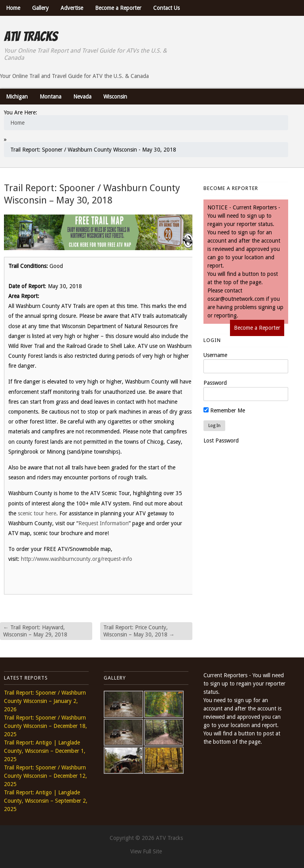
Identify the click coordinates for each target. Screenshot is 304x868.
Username (215, 355)
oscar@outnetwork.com (236, 299)
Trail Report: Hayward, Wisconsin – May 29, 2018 (35, 631)
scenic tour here (37, 513)
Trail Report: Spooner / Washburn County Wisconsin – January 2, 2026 (45, 701)
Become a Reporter (118, 8)
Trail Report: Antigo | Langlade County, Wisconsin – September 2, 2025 (46, 801)
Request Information (104, 523)
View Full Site (146, 851)
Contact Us (166, 8)
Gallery (40, 8)
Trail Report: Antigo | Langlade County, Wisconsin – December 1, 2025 (45, 751)
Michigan (17, 97)
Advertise (72, 8)
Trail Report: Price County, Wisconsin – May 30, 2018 (139, 631)
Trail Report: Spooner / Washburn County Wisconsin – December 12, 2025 (46, 776)
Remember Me (224, 410)
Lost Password (221, 441)
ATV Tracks (31, 36)
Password (215, 383)
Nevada (82, 97)
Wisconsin (115, 97)
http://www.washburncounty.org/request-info (77, 559)
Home (13, 8)
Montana (50, 97)
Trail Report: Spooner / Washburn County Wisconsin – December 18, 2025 (46, 726)
